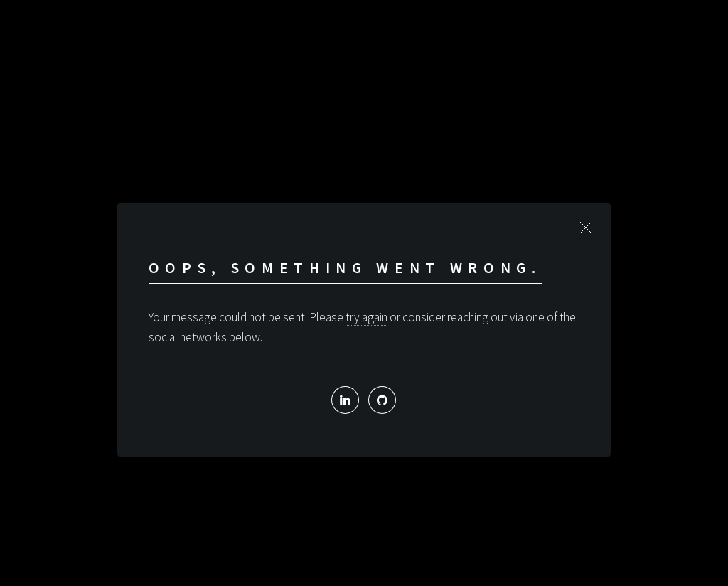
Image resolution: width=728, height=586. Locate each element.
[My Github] (382, 400)
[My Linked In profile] (345, 400)
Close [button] (585, 228)
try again (366, 317)
